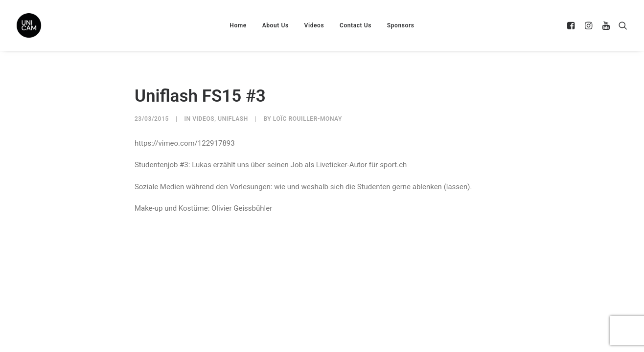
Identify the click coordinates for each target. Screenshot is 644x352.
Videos (314, 25)
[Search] (621, 25)
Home (238, 25)
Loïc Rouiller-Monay (308, 119)
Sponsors (401, 25)
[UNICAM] (53, 25)
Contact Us (356, 25)
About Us (276, 25)
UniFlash (233, 119)
